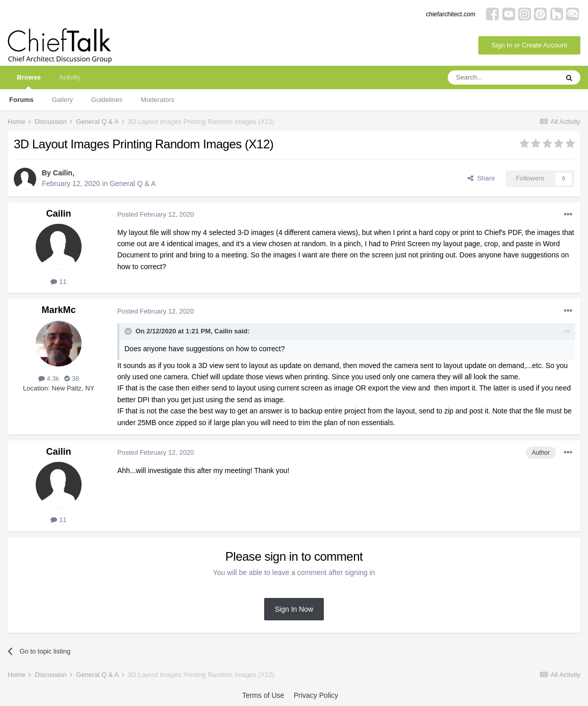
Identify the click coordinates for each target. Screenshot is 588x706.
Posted (156, 214)
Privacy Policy (316, 695)
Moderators (158, 100)
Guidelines (107, 100)
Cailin (63, 173)
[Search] (503, 77)
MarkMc (58, 310)
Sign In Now (294, 609)
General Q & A (133, 184)
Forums (21, 100)
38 (72, 378)
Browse (29, 81)
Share (481, 178)
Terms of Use (263, 695)
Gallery (62, 100)
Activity (70, 77)
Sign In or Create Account (529, 45)
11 (58, 282)
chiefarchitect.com (451, 14)
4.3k (49, 378)
